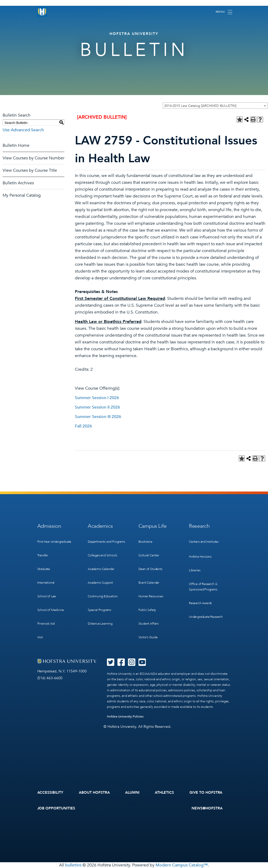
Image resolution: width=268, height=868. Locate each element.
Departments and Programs (106, 542)
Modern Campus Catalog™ (182, 865)
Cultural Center (149, 555)
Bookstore (145, 542)
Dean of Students (150, 569)
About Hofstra (94, 793)
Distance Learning (100, 624)
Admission (49, 526)
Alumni (132, 793)
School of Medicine (51, 610)
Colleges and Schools (102, 555)
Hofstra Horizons (200, 557)
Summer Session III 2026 (98, 417)
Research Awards (200, 603)
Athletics (164, 793)
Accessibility (50, 793)
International (46, 583)
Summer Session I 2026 (97, 398)
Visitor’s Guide (148, 637)
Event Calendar (149, 583)
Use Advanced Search (23, 130)
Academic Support (100, 583)
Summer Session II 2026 (97, 407)
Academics (100, 526)
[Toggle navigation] (224, 12)
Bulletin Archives (18, 183)
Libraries (195, 570)
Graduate (44, 569)
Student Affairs (149, 624)
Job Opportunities (56, 808)
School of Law (47, 596)
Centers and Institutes (204, 542)
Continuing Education (103, 596)
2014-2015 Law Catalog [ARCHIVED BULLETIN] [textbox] (200, 106)
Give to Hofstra (206, 793)
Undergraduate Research (206, 617)
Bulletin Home (16, 145)
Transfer (43, 555)
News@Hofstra (207, 808)
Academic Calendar (101, 569)
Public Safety (147, 610)
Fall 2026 (83, 426)
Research (199, 526)
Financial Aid (46, 624)
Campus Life (153, 526)
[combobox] (215, 106)
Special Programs (99, 610)
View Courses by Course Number (33, 158)
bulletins (73, 865)
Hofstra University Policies (125, 717)
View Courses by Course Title (30, 170)
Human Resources (151, 596)
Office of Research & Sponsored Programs (203, 587)
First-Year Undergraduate (54, 542)
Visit (40, 637)
